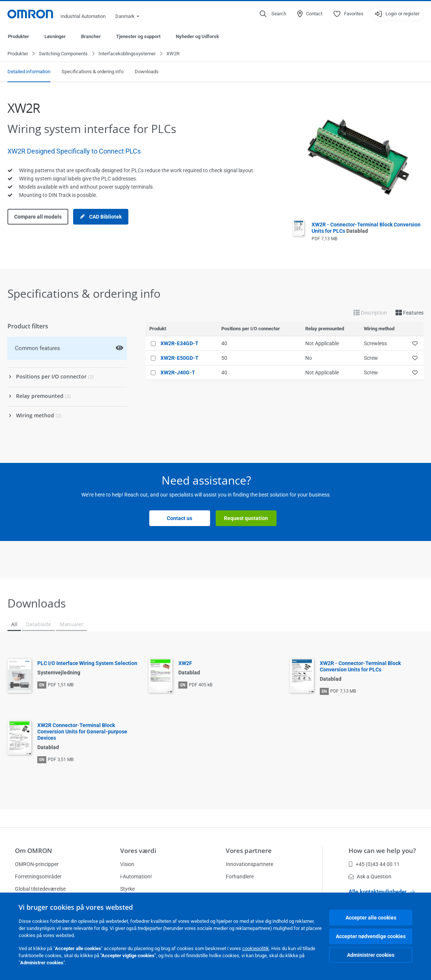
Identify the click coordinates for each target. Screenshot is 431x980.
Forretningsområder (38, 877)
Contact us (179, 519)
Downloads (147, 72)
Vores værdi (138, 851)
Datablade (38, 625)
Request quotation (246, 519)
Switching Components (63, 54)
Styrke (127, 889)
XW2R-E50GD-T (179, 358)
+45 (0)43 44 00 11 (374, 864)
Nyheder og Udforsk (197, 36)
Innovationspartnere (249, 864)
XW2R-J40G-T (178, 373)
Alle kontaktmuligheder (382, 892)
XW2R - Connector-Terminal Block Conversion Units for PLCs (366, 228)
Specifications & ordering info (93, 72)
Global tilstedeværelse (40, 889)
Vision (127, 864)
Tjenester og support (138, 36)
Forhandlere (240, 877)
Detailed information (29, 72)
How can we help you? (382, 851)
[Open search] (273, 14)
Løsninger (55, 36)
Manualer (72, 625)
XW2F (185, 664)
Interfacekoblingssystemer (127, 54)
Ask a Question (370, 877)
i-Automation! (136, 877)
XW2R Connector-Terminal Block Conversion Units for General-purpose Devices (82, 732)
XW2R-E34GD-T (179, 344)
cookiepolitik (256, 948)
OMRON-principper (37, 864)
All (14, 625)
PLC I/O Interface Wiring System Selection (87, 664)
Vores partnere (249, 851)
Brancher (91, 36)
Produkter (18, 36)
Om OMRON (33, 851)
